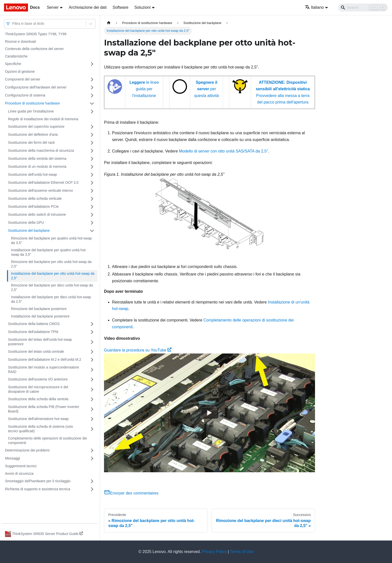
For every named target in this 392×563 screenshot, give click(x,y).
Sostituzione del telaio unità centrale (36, 351)
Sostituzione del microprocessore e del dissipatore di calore (38, 389)
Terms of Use (242, 552)
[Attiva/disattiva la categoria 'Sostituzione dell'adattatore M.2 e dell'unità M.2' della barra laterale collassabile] (92, 360)
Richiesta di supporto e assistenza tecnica (38, 489)
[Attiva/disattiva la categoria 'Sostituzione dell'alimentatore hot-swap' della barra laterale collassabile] (92, 419)
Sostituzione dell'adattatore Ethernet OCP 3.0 (43, 182)
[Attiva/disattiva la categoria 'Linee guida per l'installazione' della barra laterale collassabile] (92, 111)
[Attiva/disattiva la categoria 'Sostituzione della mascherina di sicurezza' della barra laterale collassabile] (92, 151)
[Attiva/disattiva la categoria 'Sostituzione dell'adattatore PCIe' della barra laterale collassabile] (92, 207)
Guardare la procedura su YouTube (138, 350)
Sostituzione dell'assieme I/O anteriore (38, 379)
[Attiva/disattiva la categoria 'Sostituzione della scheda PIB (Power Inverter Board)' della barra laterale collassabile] (92, 409)
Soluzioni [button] (142, 7)
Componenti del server (23, 79)
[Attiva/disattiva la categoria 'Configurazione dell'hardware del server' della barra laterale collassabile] (92, 87)
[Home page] (109, 23)
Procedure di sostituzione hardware (32, 103)
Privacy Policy (214, 552)
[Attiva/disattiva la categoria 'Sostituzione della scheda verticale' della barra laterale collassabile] (92, 199)
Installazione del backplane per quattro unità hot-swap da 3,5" (49, 252)
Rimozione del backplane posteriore (39, 309)
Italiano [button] (314, 7)
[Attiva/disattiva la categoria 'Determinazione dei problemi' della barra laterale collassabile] (92, 450)
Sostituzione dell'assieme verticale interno (40, 190)
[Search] (363, 7)
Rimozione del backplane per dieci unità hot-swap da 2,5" (52, 287)
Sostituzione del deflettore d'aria (33, 134)
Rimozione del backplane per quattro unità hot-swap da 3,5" (51, 240)
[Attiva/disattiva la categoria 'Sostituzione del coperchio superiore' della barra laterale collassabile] (92, 127)
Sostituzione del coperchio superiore (36, 126)
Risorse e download (20, 41)
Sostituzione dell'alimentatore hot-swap (38, 419)
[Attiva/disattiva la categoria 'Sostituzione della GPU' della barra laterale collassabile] (92, 223)
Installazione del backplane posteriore (40, 316)
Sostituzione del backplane (29, 230)
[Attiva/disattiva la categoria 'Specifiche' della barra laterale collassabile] (92, 64)
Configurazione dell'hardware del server (36, 87)
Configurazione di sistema (25, 95)
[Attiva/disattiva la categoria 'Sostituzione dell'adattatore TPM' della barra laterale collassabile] (92, 332)
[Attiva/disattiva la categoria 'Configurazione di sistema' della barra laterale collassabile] (92, 95)
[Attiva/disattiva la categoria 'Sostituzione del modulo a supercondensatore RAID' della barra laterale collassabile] (92, 370)
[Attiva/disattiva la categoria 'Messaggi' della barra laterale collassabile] (92, 458)
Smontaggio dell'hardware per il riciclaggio (38, 481)
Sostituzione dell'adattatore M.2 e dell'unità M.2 (45, 359)
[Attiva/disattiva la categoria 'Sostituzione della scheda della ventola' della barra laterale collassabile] (92, 399)
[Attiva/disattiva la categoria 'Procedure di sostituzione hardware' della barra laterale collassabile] (92, 103)
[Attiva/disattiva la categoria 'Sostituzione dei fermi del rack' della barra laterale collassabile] (92, 143)
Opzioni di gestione (20, 71)
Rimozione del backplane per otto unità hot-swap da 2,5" (51, 264)
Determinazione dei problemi (27, 450)
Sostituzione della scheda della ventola (38, 399)
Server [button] (53, 7)
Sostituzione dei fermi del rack (31, 142)
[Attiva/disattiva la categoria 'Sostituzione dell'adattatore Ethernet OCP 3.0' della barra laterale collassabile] (92, 183)
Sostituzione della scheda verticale (35, 198)
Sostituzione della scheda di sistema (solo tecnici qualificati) (40, 429)
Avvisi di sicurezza (19, 473)
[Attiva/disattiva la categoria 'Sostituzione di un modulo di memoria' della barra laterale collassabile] (92, 167)
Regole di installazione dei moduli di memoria (43, 119)
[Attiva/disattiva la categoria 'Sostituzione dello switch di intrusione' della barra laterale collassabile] (92, 215)
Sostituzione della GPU (26, 222)
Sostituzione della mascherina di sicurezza (41, 150)
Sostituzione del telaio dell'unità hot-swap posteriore (40, 342)
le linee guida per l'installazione (144, 89)
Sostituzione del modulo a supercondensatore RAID (43, 369)
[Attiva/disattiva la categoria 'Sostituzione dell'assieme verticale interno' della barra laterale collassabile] (92, 191)
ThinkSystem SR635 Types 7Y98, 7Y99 (36, 34)
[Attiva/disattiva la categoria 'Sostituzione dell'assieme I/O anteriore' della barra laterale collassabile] (92, 379)
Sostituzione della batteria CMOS (34, 324)
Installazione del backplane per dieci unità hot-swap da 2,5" (51, 299)
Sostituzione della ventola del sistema (37, 158)
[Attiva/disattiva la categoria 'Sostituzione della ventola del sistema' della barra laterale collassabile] (92, 159)
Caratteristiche (16, 56)
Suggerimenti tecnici (21, 466)
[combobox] (13, 24)
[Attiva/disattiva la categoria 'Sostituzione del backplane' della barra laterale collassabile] (92, 231)
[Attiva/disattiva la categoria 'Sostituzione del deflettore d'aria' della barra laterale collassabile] (92, 135)
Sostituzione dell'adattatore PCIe (33, 206)
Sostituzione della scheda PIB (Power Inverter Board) (44, 409)
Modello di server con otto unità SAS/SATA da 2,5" (223, 151)
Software (120, 7)
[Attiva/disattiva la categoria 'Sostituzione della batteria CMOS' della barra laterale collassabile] (92, 324)
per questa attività (207, 89)
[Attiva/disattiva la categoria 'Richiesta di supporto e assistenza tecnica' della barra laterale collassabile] (92, 489)
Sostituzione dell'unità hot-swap (32, 174)
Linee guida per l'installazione (31, 111)
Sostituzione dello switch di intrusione (37, 214)
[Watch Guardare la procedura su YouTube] (209, 413)
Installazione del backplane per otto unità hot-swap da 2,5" (53, 276)
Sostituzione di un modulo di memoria (37, 166)
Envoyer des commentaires (131, 493)
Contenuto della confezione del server (34, 49)
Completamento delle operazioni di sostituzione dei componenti (47, 440)
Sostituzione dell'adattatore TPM (33, 332)
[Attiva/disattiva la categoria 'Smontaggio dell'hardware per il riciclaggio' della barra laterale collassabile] (92, 481)
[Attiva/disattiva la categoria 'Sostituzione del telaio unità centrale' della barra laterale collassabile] (92, 352)
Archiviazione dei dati (88, 7)
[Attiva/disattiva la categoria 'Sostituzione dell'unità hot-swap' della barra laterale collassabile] (92, 175)
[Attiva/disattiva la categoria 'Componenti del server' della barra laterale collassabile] (92, 79)
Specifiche (13, 64)
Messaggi (12, 458)
